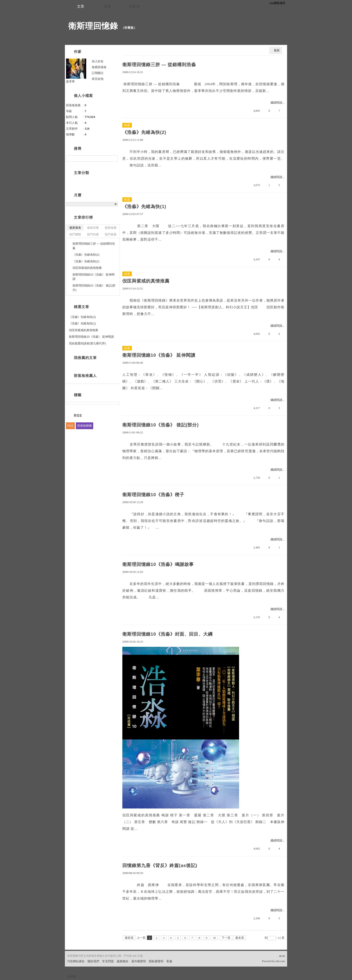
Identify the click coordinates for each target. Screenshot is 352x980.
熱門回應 (93, 234)
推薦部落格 (99, 67)
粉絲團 (71, 977)
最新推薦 (111, 228)
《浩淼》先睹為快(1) (144, 206)
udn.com (280, 961)
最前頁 (129, 938)
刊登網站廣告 (76, 961)
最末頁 (240, 938)
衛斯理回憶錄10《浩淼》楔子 (153, 495)
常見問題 (108, 961)
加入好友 (98, 61)
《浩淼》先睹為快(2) (144, 132)
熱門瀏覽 (75, 234)
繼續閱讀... (277, 103)
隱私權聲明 (156, 961)
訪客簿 (134, 6)
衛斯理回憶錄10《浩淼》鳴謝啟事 (158, 564)
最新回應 (93, 228)
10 (214, 938)
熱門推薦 (111, 234)
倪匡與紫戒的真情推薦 (146, 281)
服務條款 (123, 961)
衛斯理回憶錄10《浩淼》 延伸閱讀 (159, 355)
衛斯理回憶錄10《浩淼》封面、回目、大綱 (167, 634)
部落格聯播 (85, 426)
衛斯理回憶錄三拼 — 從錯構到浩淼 (159, 65)
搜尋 (114, 159)
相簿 (108, 6)
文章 (81, 6)
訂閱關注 (98, 73)
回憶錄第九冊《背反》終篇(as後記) (160, 865)
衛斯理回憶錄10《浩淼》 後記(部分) (161, 425)
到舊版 (129, 28)
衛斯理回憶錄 (93, 26)
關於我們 (93, 961)
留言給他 (98, 79)
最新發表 (75, 228)
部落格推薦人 (85, 376)
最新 (277, 50)
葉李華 (70, 81)
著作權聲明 (139, 961)
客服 (169, 961)
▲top (282, 956)
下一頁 (226, 938)
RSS (70, 426)
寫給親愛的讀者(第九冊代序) (87, 343)
